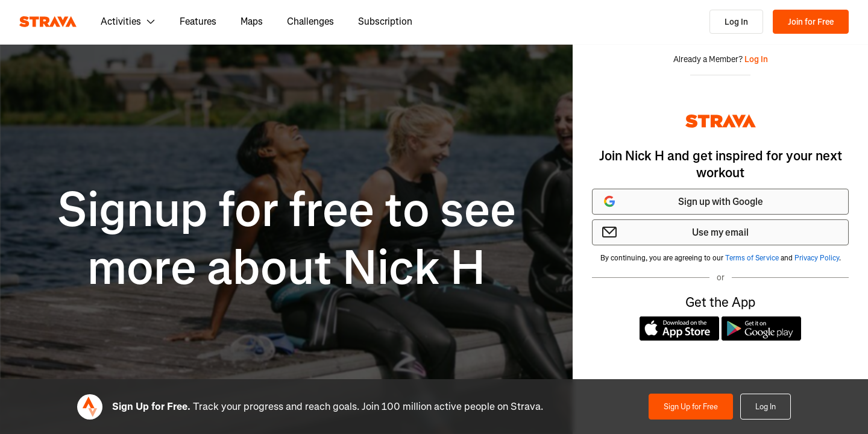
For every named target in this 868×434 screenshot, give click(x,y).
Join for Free (811, 22)
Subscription (385, 21)
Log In (736, 22)
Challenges (310, 21)
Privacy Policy (817, 258)
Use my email (675, 232)
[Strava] (48, 22)
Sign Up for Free (691, 407)
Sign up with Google (683, 201)
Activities (128, 21)
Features (198, 21)
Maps (252, 21)
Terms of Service (752, 258)
